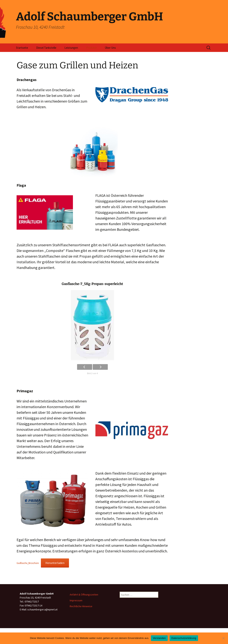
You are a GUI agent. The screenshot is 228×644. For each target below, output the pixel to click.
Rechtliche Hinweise (81, 606)
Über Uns (110, 48)
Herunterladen (55, 563)
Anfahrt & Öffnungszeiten (84, 595)
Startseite (22, 48)
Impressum (76, 600)
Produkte (91, 48)
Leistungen (71, 48)
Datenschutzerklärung (184, 638)
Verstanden (159, 638)
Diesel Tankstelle (46, 48)
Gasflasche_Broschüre (28, 563)
